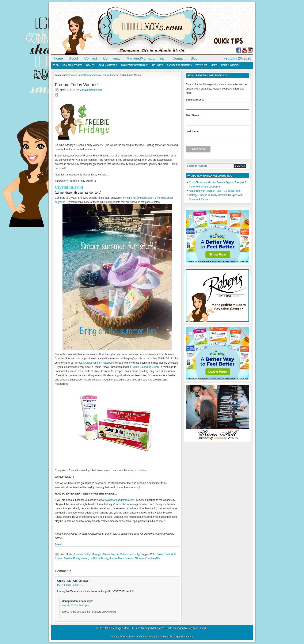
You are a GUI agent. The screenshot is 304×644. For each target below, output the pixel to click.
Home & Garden (230, 65)
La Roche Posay (99, 558)
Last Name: (217, 136)
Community (112, 58)
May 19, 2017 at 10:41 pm (75, 605)
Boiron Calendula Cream (146, 367)
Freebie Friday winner (76, 558)
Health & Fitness (73, 65)
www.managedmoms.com (120, 500)
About (74, 58)
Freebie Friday (82, 554)
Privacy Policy (119, 637)
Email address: (217, 104)
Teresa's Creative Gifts (148, 558)
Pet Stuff (201, 65)
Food (56, 65)
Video (214, 65)
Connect (91, 58)
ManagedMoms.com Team (147, 58)
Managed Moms (101, 554)
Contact (178, 58)
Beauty (91, 65)
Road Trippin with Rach (135, 65)
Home (58, 58)
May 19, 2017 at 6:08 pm (70, 585)
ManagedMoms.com (99, 30)
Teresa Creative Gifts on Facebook (94, 363)
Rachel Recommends (179, 65)
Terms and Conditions (141, 637)
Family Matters (108, 65)
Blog (194, 58)
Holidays (158, 65)
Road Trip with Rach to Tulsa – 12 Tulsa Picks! (215, 191)
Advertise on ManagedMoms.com (174, 637)
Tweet (58, 544)
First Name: (217, 120)
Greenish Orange (197, 628)
